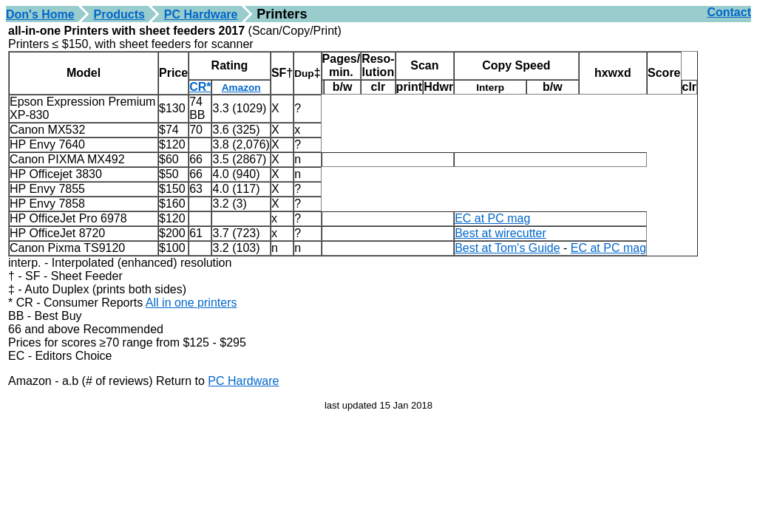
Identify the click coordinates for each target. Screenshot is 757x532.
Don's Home (40, 14)
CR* (200, 87)
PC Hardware (201, 14)
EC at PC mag (492, 218)
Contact (729, 12)
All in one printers (191, 303)
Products (119, 14)
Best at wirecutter (500, 233)
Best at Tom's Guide (507, 248)
